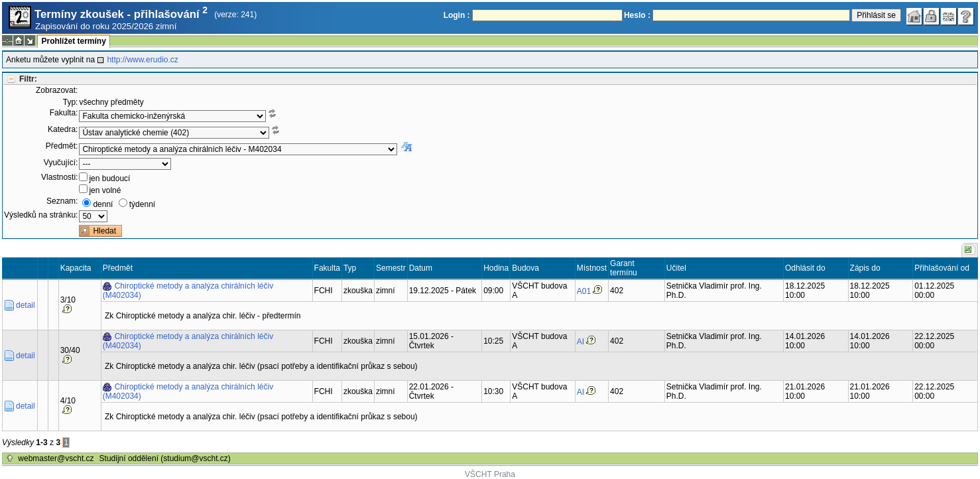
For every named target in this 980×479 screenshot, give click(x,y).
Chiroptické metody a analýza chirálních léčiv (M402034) (188, 291)
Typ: (71, 102)
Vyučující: (61, 163)
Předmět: (62, 146)
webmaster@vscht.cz (56, 458)
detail (26, 305)
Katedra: (63, 129)
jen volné (105, 190)
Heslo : (637, 15)
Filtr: (28, 79)
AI (581, 342)
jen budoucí (109, 178)
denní (103, 204)
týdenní (142, 204)
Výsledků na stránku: (41, 215)
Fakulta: (64, 113)
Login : (457, 15)
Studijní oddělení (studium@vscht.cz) (165, 458)
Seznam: (62, 201)
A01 (584, 291)
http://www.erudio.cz (142, 60)
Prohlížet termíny (73, 41)
